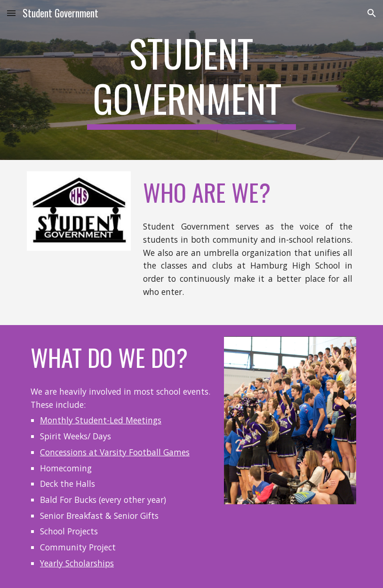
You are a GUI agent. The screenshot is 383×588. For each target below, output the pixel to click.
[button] (11, 13)
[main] (192, 80)
